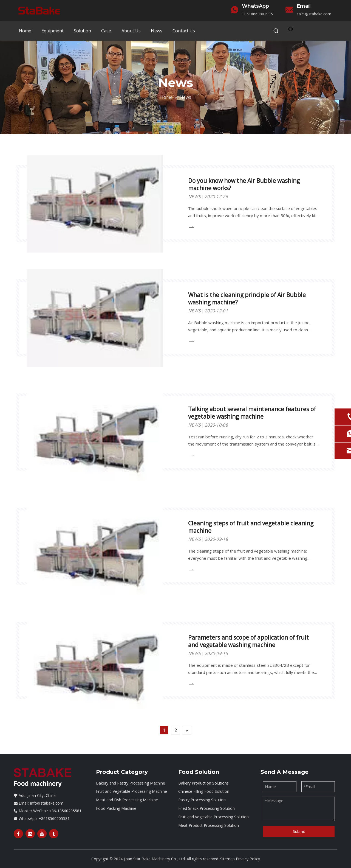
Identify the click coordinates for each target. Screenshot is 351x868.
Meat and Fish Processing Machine (127, 800)
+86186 (249, 14)
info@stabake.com (47, 803)
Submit (299, 831)
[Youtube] (42, 834)
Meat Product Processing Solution (209, 825)
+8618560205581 (54, 818)
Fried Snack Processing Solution (206, 808)
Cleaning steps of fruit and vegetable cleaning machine (251, 527)
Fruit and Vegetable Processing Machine (131, 791)
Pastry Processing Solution (202, 800)
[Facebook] (18, 834)
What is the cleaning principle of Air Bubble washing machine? (247, 299)
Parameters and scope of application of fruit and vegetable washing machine (248, 641)
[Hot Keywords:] (276, 31)
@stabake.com (318, 14)
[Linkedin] (30, 834)
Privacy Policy (248, 859)
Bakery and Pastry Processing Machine (131, 783)
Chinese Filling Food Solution (204, 791)
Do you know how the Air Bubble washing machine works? (244, 184)
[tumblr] (54, 834)
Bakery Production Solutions (203, 783)
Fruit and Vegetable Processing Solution (213, 817)
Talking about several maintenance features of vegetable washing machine (252, 413)
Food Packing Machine (116, 808)
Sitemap (227, 859)
